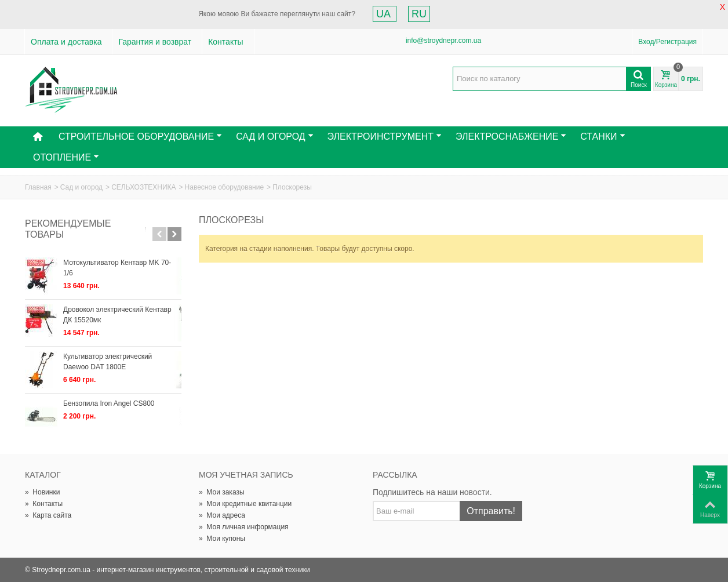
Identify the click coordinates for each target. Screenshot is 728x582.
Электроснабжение (511, 137)
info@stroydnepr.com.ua (443, 41)
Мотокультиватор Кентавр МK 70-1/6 (122, 263)
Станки (603, 137)
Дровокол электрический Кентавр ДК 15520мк (117, 315)
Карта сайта (48, 515)
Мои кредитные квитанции (245, 504)
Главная (38, 187)
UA (385, 14)
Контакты (225, 42)
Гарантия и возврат (155, 42)
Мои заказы (222, 492)
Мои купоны (222, 539)
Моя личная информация (244, 527)
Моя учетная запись (246, 475)
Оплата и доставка (66, 42)
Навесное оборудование (225, 187)
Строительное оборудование (140, 137)
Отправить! (491, 511)
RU (419, 14)
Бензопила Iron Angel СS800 (109, 403)
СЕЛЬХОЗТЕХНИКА (143, 187)
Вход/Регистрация (667, 42)
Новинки (42, 492)
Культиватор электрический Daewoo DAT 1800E (121, 362)
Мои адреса (222, 515)
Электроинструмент (385, 137)
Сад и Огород (274, 137)
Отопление (66, 157)
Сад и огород (81, 187)
